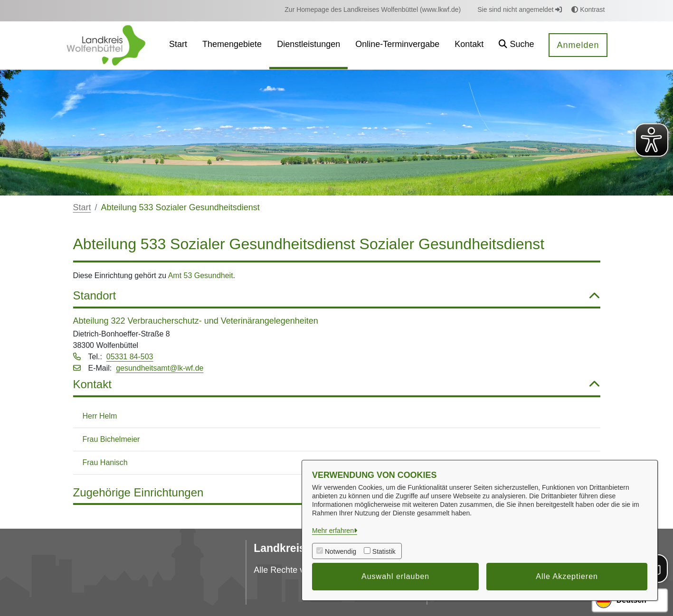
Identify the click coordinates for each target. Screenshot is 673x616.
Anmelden (578, 45)
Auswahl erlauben (395, 576)
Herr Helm (100, 416)
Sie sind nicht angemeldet (520, 9)
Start (82, 207)
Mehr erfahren (333, 531)
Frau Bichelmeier (111, 439)
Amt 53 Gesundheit (201, 275)
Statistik (384, 551)
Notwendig (341, 551)
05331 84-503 (130, 357)
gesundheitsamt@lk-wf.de (160, 368)
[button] (516, 45)
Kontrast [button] (588, 9)
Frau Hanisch (105, 462)
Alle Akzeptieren (567, 576)
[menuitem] (373, 10)
